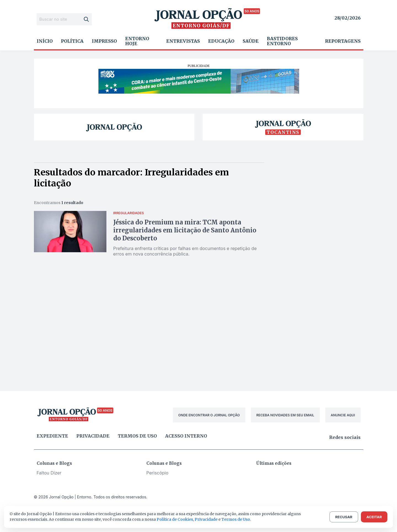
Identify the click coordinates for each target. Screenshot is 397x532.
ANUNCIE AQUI (343, 415)
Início (45, 41)
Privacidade (93, 436)
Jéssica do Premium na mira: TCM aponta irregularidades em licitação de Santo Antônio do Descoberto (185, 230)
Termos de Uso (236, 519)
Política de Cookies (175, 519)
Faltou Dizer (49, 473)
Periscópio (157, 473)
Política (72, 41)
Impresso (104, 41)
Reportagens (343, 41)
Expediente (52, 436)
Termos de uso (137, 436)
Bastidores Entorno (282, 41)
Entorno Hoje (137, 41)
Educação (221, 41)
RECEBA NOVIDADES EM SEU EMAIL (285, 415)
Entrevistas (183, 41)
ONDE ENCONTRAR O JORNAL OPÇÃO (209, 415)
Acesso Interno (186, 436)
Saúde (251, 41)
